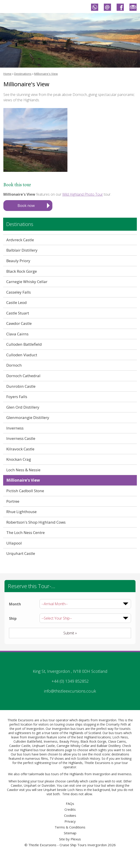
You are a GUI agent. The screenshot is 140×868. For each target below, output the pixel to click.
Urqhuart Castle (43, 746)
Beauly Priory (18, 261)
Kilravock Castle (20, 449)
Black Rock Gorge (22, 271)
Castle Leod (17, 302)
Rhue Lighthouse (21, 512)
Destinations (23, 74)
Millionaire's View (46, 74)
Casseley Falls (19, 292)
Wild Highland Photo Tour (83, 194)
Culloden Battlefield (24, 344)
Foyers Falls (17, 397)
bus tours (52, 774)
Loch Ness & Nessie (23, 470)
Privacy (70, 821)
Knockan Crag (19, 459)
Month (15, 604)
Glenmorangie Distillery (28, 417)
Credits (70, 809)
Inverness (15, 428)
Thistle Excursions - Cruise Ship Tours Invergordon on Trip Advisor (133, 7)
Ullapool (14, 543)
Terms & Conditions (70, 827)
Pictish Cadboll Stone (25, 491)
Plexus (76, 839)
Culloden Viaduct (22, 355)
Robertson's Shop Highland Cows (36, 522)
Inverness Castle (21, 438)
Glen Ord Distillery (23, 407)
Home (7, 74)
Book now (26, 206)
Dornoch (14, 365)
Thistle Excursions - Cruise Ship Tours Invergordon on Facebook (120, 7)
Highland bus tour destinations (42, 750)
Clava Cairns (17, 334)
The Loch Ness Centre (26, 533)
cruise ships (74, 724)
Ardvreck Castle (20, 240)
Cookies (70, 815)
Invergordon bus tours (68, 729)
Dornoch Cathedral (23, 376)
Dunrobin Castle (21, 386)
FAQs (70, 804)
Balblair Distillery (22, 250)
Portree (13, 501)
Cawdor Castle (19, 323)
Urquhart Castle (21, 553)
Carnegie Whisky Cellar (27, 282)
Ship (13, 618)
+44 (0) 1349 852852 (70, 681)
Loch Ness (120, 737)
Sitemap (70, 833)
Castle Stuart (18, 313)
